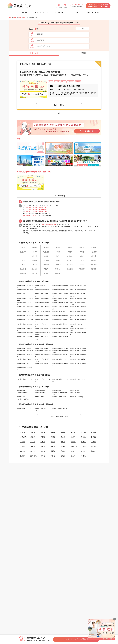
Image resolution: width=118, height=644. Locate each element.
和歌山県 (74, 446)
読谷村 (35, 260)
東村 (24, 18)
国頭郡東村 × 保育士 (22, 390)
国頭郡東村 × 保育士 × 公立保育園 (60, 348)
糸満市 (82, 248)
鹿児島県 (33, 456)
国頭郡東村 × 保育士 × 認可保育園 (78, 348)
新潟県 (83, 437)
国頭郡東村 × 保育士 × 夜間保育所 (25, 307)
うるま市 (35, 252)
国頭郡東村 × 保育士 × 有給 (23, 311)
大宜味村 (94, 252)
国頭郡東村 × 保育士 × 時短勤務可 (25, 290)
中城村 (82, 260)
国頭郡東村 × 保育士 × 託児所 (59, 359)
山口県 (23, 451)
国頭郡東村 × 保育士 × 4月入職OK (60, 303)
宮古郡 (94, 269)
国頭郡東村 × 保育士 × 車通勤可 (42, 298)
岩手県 (63, 432)
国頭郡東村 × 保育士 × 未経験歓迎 (78, 307)
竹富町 (46, 273)
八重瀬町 (82, 269)
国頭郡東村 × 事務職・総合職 (59, 397)
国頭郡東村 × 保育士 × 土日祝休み (43, 290)
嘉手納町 (46, 260)
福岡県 (93, 451)
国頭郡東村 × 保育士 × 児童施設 (78, 359)
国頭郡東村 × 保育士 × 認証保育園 (25, 350)
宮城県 (33, 432)
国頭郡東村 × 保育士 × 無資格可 (42, 307)
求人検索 (24, 12)
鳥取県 (43, 451)
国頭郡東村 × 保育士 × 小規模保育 (78, 350)
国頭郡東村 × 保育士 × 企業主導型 (78, 363)
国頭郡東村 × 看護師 (75, 393)
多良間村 (23, 273)
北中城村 (70, 260)
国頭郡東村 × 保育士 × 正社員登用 (25, 320)
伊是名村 (58, 269)
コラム (76, 12)
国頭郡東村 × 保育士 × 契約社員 (60, 408)
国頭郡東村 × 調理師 (39, 397)
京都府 (43, 446)
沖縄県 (15, 18)
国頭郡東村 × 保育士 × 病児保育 (60, 355)
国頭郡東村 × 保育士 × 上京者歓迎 (78, 311)
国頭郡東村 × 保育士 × (36, 207)
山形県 (73, 432)
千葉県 (43, 437)
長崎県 (43, 456)
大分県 (53, 456)
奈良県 (63, 446)
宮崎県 (63, 456)
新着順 (84, 53)
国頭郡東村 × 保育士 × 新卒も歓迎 (60, 285)
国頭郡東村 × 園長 (57, 390)
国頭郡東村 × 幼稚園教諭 (23, 393)
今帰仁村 (35, 256)
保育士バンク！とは (42, 12)
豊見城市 (23, 252)
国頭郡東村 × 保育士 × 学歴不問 (24, 337)
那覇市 (23, 248)
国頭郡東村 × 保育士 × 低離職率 (42, 315)
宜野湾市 (35, 248)
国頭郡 (20, 18)
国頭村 (82, 252)
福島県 (43, 432)
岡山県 (93, 446)
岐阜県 (83, 442)
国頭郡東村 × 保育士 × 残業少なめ (25, 315)
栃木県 (63, 437)
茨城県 (53, 437)
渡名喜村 (94, 265)
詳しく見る (59, 105)
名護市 (70, 248)
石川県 (23, 442)
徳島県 (73, 451)
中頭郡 (23, 260)
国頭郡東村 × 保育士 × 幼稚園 (24, 348)
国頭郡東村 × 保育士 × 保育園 (42, 348)
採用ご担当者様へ (94, 12)
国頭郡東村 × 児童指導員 (23, 399)
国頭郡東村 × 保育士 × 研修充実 (60, 320)
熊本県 (23, 456)
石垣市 (46, 248)
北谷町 (58, 260)
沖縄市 (94, 248)
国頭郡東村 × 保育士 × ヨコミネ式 (78, 285)
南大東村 (23, 269)
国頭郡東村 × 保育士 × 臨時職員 (42, 303)
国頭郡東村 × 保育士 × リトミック (25, 294)
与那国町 (58, 273)
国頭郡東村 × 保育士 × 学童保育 (24, 359)
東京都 (93, 432)
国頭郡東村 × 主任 (75, 390)
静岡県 (73, 442)
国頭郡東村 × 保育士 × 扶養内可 (60, 311)
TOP (10, 18)
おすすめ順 (34, 53)
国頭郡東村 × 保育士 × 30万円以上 (78, 379)
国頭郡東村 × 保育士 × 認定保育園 (43, 350)
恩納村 (58, 256)
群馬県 (73, 437)
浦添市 (58, 248)
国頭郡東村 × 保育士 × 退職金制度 (60, 315)
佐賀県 (73, 456)
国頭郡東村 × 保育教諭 (40, 393)
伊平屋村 (46, 269)
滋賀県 (53, 446)
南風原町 (46, 265)
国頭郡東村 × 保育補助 (40, 390)
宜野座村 (70, 256)
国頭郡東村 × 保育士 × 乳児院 (24, 363)
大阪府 (23, 446)
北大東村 (35, 269)
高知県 (83, 451)
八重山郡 (35, 273)
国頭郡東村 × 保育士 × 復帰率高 (60, 324)
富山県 (33, 442)
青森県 (53, 432)
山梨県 (43, 442)
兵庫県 (33, 446)
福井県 (53, 442)
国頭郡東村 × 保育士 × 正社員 (24, 408)
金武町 (82, 256)
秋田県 (83, 432)
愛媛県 (53, 451)
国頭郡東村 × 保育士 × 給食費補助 (25, 333)
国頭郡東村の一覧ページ (31, 216)
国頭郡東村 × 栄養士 (22, 397)
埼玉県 (33, 437)
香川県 (63, 451)
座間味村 (70, 265)
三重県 (93, 442)
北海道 (23, 432)
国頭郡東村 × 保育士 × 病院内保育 (43, 363)
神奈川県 (23, 437)
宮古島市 (46, 252)
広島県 (83, 446)
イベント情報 (59, 12)
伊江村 (94, 256)
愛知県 (63, 442)
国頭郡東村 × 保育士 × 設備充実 (24, 324)
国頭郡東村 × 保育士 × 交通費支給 (60, 328)
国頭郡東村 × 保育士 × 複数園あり (78, 320)
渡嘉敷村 (58, 265)
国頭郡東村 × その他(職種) (77, 397)
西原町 (94, 260)
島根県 (33, 451)
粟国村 (82, 265)
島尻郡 (23, 265)
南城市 (58, 252)
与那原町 (35, 265)
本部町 (46, 256)
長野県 (93, 437)
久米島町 (70, 269)
